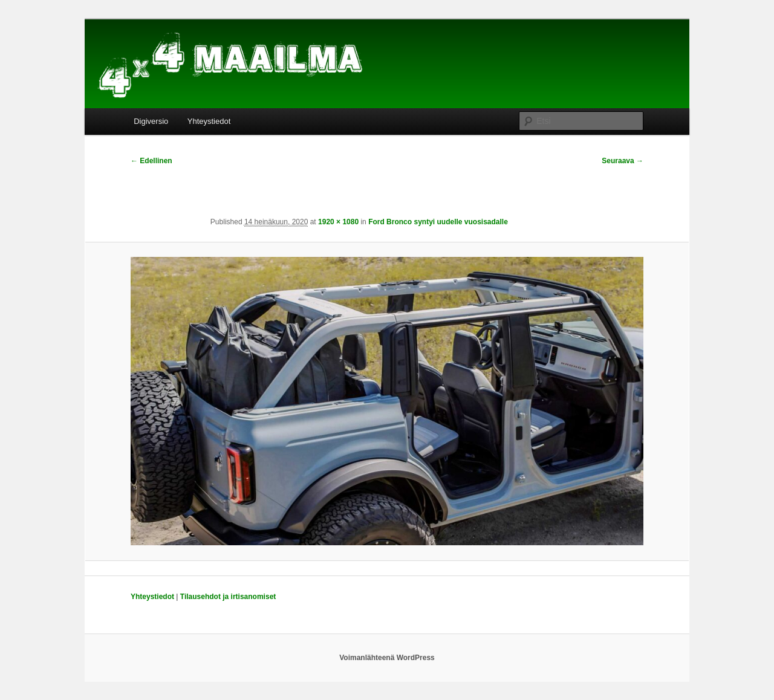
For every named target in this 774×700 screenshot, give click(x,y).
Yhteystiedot (209, 121)
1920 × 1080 (338, 222)
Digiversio (151, 121)
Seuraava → (623, 161)
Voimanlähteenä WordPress (387, 658)
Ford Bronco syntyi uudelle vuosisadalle (438, 222)
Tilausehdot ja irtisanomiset (228, 597)
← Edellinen (151, 161)
